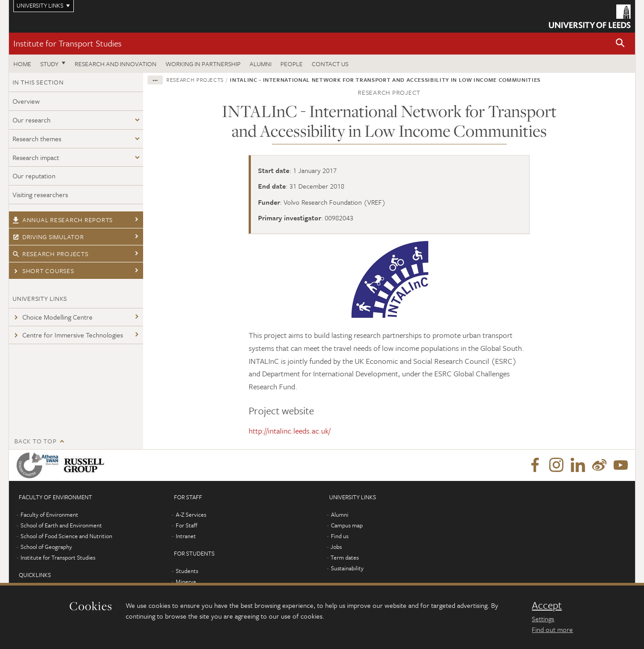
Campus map (347, 525)
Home (22, 64)
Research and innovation (116, 64)
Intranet (186, 536)
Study (49, 64)
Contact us (330, 64)
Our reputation (34, 176)
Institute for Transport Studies (68, 43)
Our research (32, 120)
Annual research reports (63, 220)
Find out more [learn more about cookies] (552, 629)
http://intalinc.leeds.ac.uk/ (290, 431)
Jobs (336, 547)
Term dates (345, 557)
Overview (26, 101)
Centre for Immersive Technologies (68, 335)
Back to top (35, 441)
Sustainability (347, 568)
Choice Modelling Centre (53, 317)
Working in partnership (203, 64)
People (292, 64)
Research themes (37, 139)
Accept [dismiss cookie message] (547, 605)
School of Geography (46, 547)
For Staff (186, 525)
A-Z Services (191, 514)
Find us (340, 536)
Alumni (261, 64)
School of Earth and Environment (61, 525)
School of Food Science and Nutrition (66, 536)
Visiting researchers (40, 194)
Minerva (186, 582)
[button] (620, 44)
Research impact (36, 157)
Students (187, 571)
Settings (543, 619)
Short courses (43, 271)
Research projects (51, 254)
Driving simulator (48, 237)
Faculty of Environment (49, 514)
